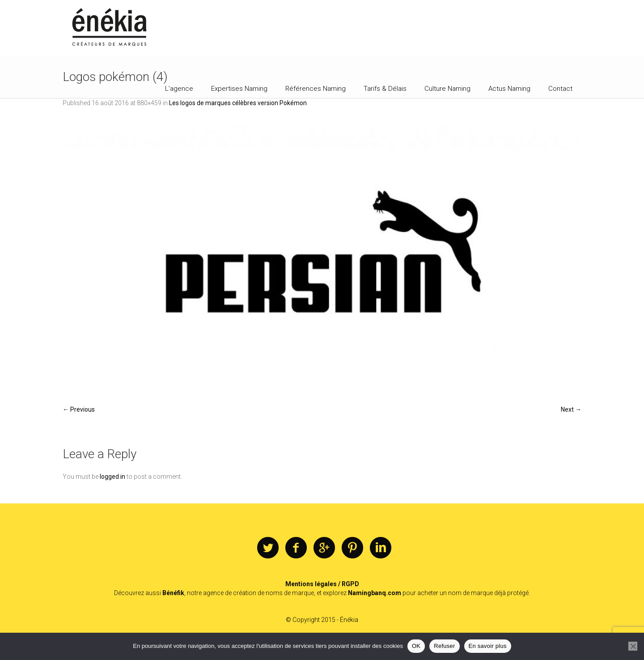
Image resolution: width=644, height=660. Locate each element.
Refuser (444, 646)
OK (416, 646)
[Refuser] (633, 646)
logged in (112, 477)
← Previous (79, 409)
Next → (571, 409)
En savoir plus (488, 646)
